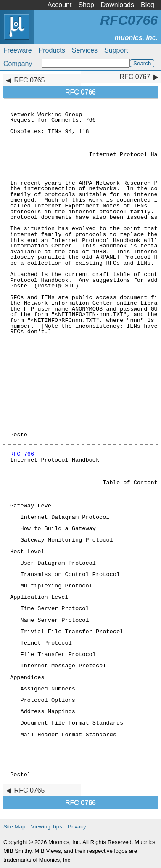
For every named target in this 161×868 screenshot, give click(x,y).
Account (60, 5)
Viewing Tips (47, 827)
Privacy (77, 827)
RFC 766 (22, 454)
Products (52, 50)
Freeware (18, 50)
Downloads (117, 5)
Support (116, 50)
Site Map (14, 827)
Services (85, 50)
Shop (86, 5)
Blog (148, 5)
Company (18, 64)
